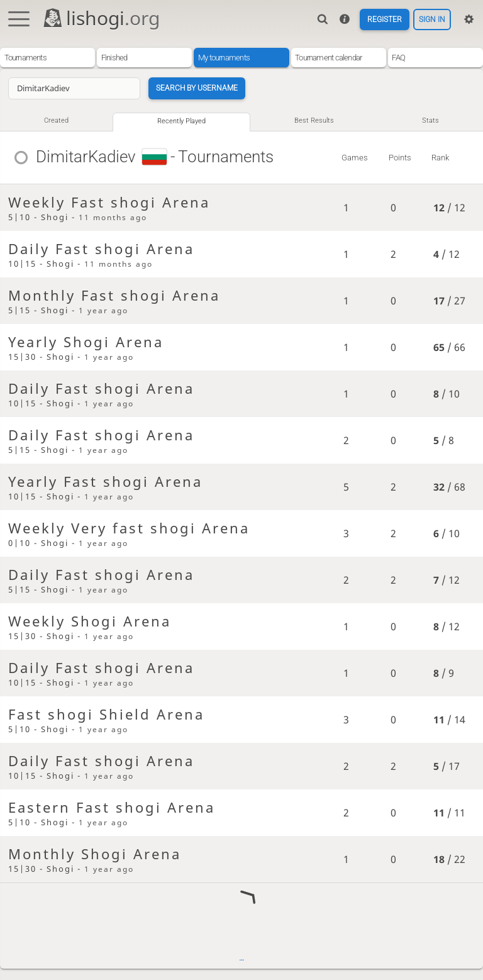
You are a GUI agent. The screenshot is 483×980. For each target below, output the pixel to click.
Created (56, 121)
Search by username (200, 88)
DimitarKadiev (86, 159)
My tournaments (224, 58)
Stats (432, 121)
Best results (316, 121)
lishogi (101, 18)
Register (380, 19)
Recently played (182, 122)
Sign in (431, 19)
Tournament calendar (328, 58)
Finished (114, 58)
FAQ (398, 58)
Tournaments (25, 58)
